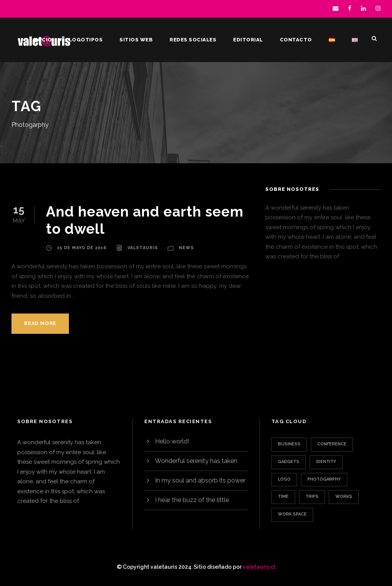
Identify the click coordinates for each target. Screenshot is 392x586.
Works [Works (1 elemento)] (344, 497)
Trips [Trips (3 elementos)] (312, 497)
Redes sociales (193, 40)
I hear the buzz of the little (192, 500)
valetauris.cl (259, 567)
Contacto (296, 40)
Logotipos (86, 40)
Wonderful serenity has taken (196, 461)
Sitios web (136, 40)
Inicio (43, 40)
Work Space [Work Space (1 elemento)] (292, 514)
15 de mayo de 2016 (82, 248)
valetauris (143, 248)
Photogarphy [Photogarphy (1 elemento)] (324, 479)
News (186, 248)
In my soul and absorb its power (200, 480)
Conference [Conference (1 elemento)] (332, 444)
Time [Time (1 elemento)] (283, 497)
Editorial (248, 40)
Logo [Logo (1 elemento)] (284, 479)
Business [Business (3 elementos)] (289, 444)
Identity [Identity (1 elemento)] (326, 462)
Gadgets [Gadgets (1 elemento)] (289, 462)
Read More (40, 323)
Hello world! (172, 441)
